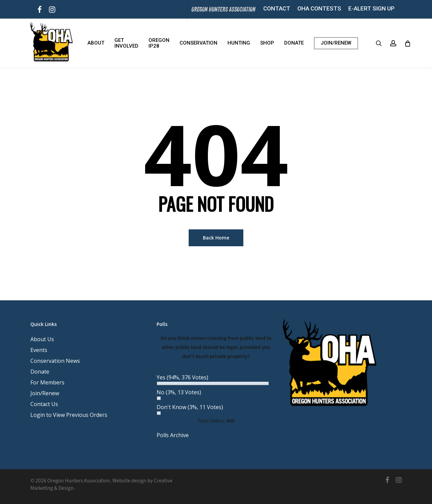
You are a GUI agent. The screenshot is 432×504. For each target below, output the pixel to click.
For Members (47, 382)
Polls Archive (173, 435)
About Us (42, 339)
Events (39, 350)
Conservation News (55, 361)
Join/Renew (45, 393)
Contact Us (44, 404)
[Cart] (407, 43)
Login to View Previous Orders (69, 415)
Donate (40, 372)
